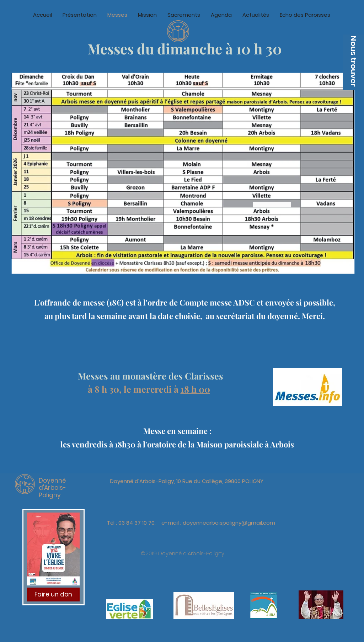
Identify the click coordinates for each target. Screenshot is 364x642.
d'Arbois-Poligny (52, 491)
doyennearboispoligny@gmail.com (229, 523)
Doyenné (52, 481)
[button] (353, 62)
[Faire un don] (53, 595)
